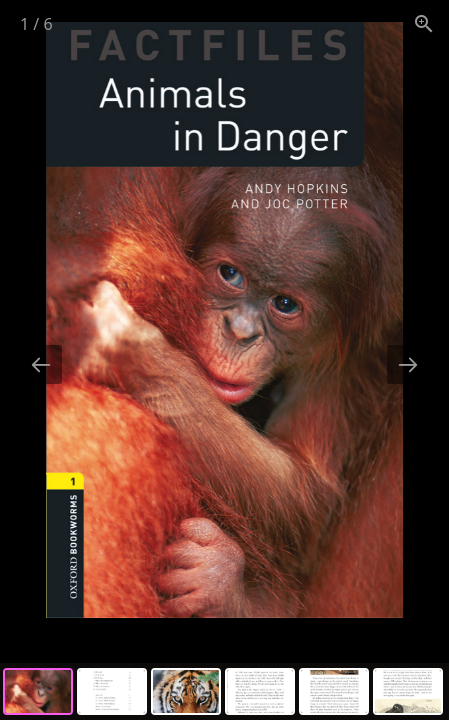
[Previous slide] (41, 364)
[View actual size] (424, 23)
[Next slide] (408, 364)
